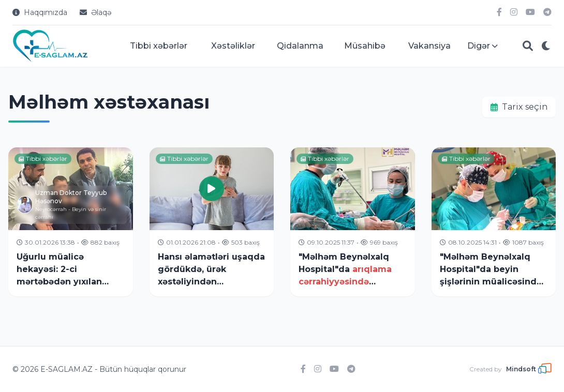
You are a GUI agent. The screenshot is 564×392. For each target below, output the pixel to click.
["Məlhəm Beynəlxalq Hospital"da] (353, 222)
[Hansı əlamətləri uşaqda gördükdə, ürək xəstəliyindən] (212, 222)
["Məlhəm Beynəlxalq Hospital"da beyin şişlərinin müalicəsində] (494, 222)
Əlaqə (95, 12)
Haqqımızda (40, 12)
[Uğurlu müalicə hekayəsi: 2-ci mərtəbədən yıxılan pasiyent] (71, 222)
